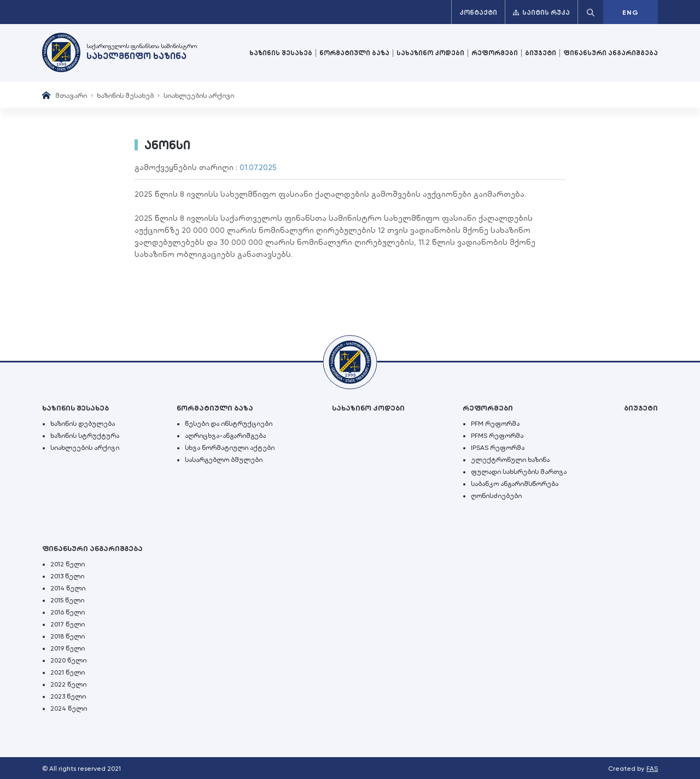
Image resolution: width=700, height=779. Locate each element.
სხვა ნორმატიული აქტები (230, 448)
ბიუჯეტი (541, 53)
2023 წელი (68, 696)
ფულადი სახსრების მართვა (519, 472)
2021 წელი (68, 672)
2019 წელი (68, 648)
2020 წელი (68, 660)
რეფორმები (495, 53)
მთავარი (71, 95)
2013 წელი (67, 576)
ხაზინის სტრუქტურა (85, 436)
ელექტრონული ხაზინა (510, 460)
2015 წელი (67, 600)
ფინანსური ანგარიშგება (611, 53)
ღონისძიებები (496, 496)
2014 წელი (68, 588)
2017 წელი (68, 624)
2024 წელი (69, 708)
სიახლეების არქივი (199, 95)
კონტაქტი (478, 13)
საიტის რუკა (541, 13)
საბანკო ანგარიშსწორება (515, 484)
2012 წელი (68, 564)
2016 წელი (68, 612)
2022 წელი (68, 684)
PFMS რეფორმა (497, 436)
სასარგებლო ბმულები (224, 460)
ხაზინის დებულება (83, 424)
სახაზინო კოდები (430, 53)
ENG (631, 13)
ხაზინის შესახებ (281, 53)
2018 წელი (68, 636)
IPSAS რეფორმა (498, 448)
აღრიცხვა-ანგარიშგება (225, 436)
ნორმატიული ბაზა (354, 53)
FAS (652, 769)
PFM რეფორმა (495, 424)
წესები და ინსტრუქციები (229, 424)
